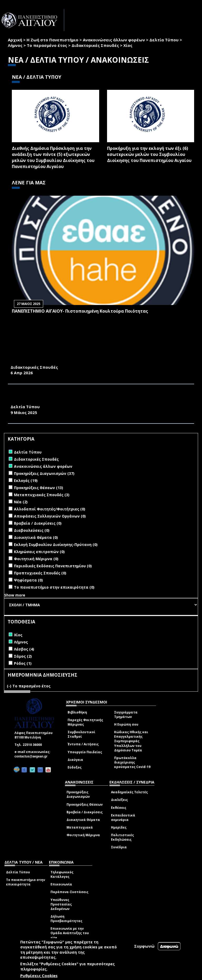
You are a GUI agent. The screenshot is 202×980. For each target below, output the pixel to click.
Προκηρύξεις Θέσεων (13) (39, 488)
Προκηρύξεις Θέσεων (85, 804)
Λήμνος (15, 45)
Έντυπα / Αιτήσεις (83, 744)
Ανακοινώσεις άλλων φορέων (114, 40)
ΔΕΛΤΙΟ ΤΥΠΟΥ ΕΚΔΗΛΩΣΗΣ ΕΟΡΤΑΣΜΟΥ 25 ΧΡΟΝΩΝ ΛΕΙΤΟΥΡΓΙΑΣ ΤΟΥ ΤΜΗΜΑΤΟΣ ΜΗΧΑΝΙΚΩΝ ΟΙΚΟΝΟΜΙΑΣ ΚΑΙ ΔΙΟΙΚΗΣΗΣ (99, 398)
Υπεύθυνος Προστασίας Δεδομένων (61, 904)
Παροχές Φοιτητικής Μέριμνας (85, 722)
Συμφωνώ (144, 946)
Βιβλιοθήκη (77, 712)
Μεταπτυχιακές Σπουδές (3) (42, 495)
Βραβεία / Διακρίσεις (85, 812)
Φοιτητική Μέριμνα (83, 835)
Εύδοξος (75, 767)
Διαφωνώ (169, 946)
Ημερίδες (119, 827)
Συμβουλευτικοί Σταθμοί (81, 734)
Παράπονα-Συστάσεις (69, 892)
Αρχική (15, 40)
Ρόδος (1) (23, 663)
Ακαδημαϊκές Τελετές (129, 792)
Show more (15, 595)
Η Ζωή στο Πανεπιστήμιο (52, 40)
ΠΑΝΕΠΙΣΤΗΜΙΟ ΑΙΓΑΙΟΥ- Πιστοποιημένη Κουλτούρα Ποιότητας (80, 311)
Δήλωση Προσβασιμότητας (66, 919)
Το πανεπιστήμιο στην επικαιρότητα (26, 882)
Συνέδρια (119, 847)
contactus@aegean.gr (32, 756)
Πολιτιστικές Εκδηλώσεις (122, 837)
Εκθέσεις (119, 808)
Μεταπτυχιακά (80, 827)
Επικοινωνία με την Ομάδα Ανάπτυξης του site (70, 933)
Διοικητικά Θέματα (83, 820)
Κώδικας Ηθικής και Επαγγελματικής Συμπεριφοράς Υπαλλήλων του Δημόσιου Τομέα (131, 741)
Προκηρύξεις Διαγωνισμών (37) (44, 473)
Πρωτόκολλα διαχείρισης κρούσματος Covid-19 (132, 762)
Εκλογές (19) (26, 481)
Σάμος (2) (23, 656)
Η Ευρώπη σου (126, 724)
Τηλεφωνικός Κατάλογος (62, 874)
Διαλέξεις (119, 800)
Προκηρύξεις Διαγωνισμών (78, 794)
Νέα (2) (21, 502)
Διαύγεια (75, 760)
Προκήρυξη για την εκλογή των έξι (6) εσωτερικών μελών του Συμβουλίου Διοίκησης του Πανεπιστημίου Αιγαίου (149, 154)
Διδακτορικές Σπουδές (95, 45)
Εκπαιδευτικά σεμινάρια (123, 818)
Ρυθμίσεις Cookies (39, 976)
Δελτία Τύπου (164, 40)
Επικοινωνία (61, 884)
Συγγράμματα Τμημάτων (126, 715)
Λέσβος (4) (24, 649)
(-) (10, 686)
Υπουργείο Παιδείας (85, 752)
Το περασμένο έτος (47, 45)
